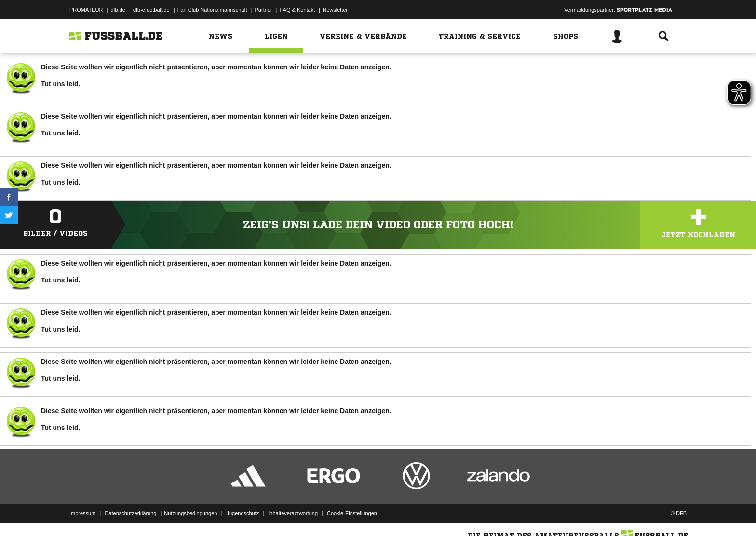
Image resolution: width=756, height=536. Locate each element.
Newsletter (335, 10)
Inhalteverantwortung (293, 513)
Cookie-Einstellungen (352, 513)
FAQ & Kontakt (298, 10)
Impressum (82, 513)
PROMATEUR (86, 10)
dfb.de (118, 10)
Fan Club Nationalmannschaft (212, 10)
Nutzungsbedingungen (190, 513)
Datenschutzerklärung (130, 513)
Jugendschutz (243, 513)
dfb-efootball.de (151, 10)
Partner (264, 10)
